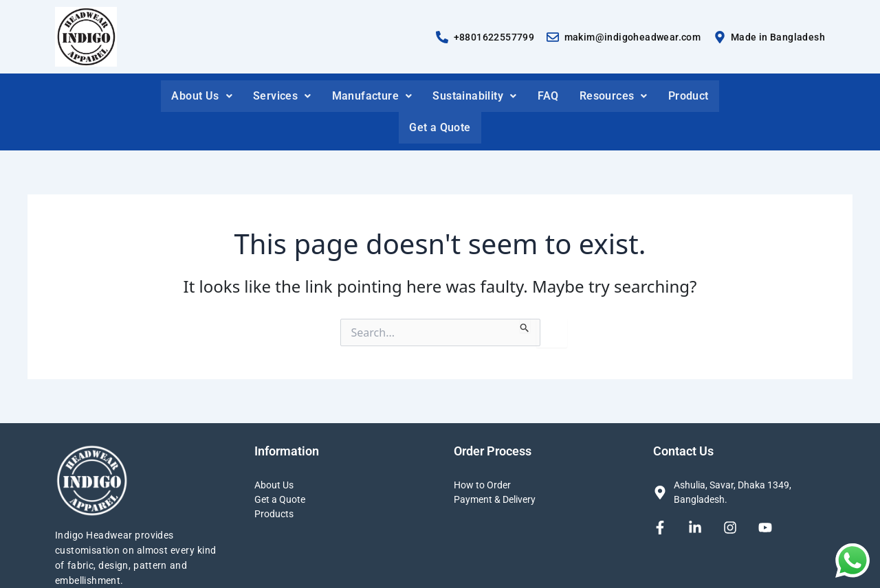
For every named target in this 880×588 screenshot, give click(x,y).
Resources (614, 96)
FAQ (548, 96)
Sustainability (474, 96)
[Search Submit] (525, 326)
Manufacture (372, 96)
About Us (202, 96)
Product (689, 96)
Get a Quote (440, 127)
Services (282, 96)
